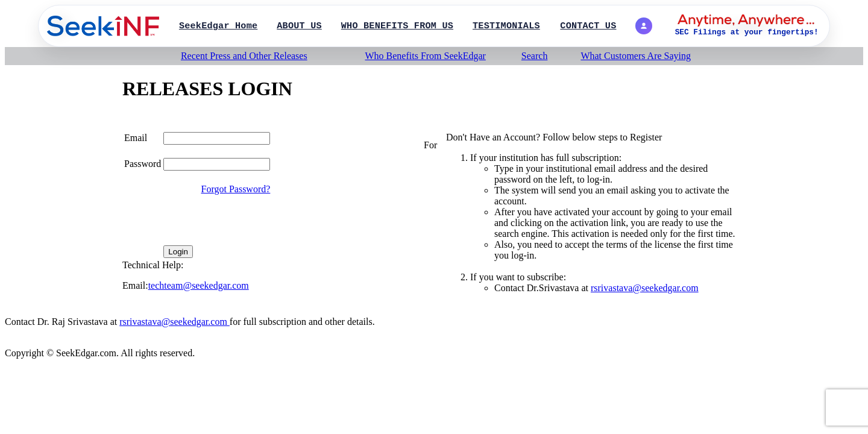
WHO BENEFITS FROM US (397, 26)
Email (136, 138)
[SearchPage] (103, 26)
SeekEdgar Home (218, 26)
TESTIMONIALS (506, 26)
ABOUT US (299, 26)
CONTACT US (588, 26)
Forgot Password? (236, 189)
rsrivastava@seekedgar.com (645, 288)
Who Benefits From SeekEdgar (425, 56)
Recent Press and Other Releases (244, 56)
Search (535, 56)
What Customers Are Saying (636, 56)
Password (143, 164)
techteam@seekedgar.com (199, 285)
